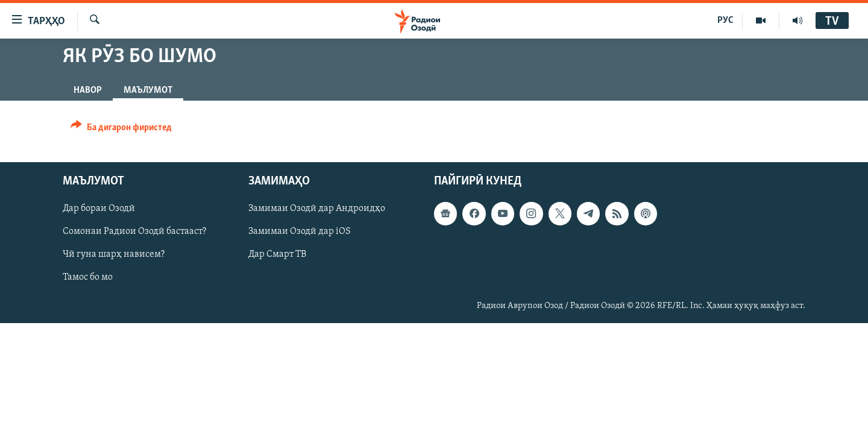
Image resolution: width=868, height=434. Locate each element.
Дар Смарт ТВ (277, 255)
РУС (725, 20)
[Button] (121, 129)
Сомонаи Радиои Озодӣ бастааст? (134, 231)
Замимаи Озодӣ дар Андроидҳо (317, 209)
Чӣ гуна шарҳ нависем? (114, 255)
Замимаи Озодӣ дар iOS (300, 231)
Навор (88, 90)
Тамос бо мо (88, 278)
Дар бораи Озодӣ (99, 209)
